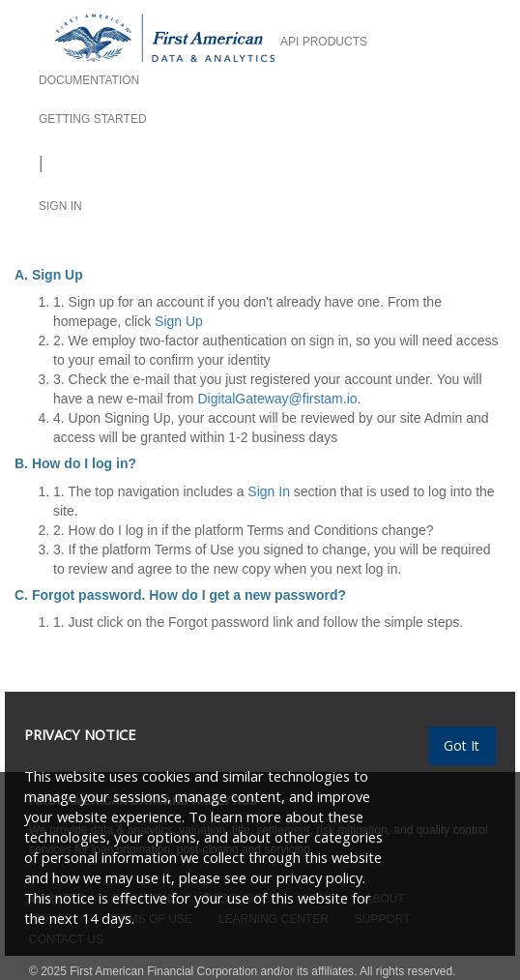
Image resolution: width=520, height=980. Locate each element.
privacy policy (319, 877)
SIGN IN (60, 206)
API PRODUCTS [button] (324, 42)
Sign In (269, 491)
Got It (462, 745)
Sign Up (179, 321)
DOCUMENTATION (89, 80)
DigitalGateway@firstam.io (277, 399)
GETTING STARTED (93, 119)
